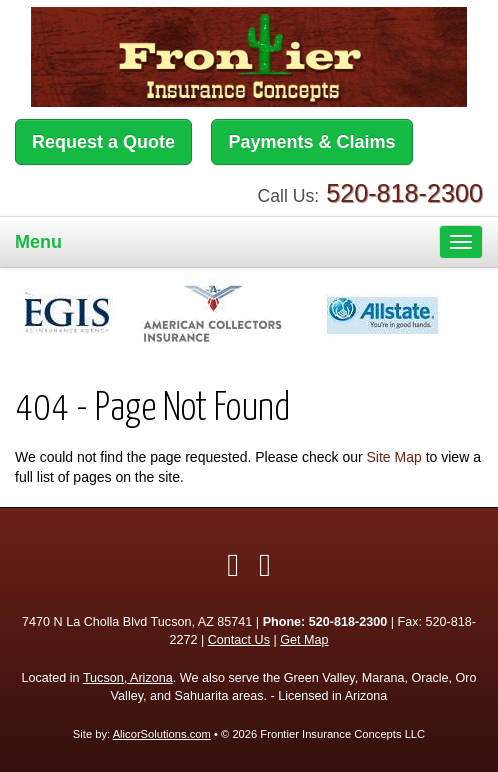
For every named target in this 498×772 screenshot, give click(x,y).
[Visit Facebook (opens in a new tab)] (233, 565)
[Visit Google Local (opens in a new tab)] (265, 565)
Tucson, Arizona (128, 678)
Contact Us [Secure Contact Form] (239, 640)
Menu (38, 242)
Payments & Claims (311, 142)
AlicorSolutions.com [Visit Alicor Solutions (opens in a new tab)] (162, 734)
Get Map (304, 640)
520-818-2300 (404, 193)
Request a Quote (103, 142)
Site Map (394, 457)
